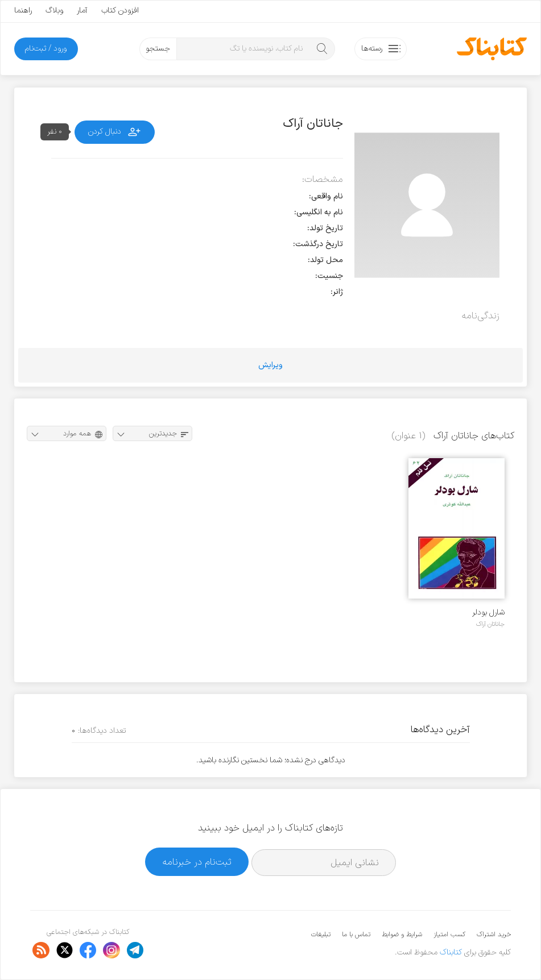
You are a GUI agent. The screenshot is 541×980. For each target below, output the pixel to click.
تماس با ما (356, 935)
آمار (82, 11)
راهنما (23, 11)
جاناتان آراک (490, 624)
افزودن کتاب (120, 11)
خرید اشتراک (494, 935)
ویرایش (270, 365)
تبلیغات (321, 935)
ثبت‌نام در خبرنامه (197, 862)
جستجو (158, 49)
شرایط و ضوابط (402, 935)
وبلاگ (54, 11)
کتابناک (451, 952)
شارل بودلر (488, 612)
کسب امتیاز (449, 935)
